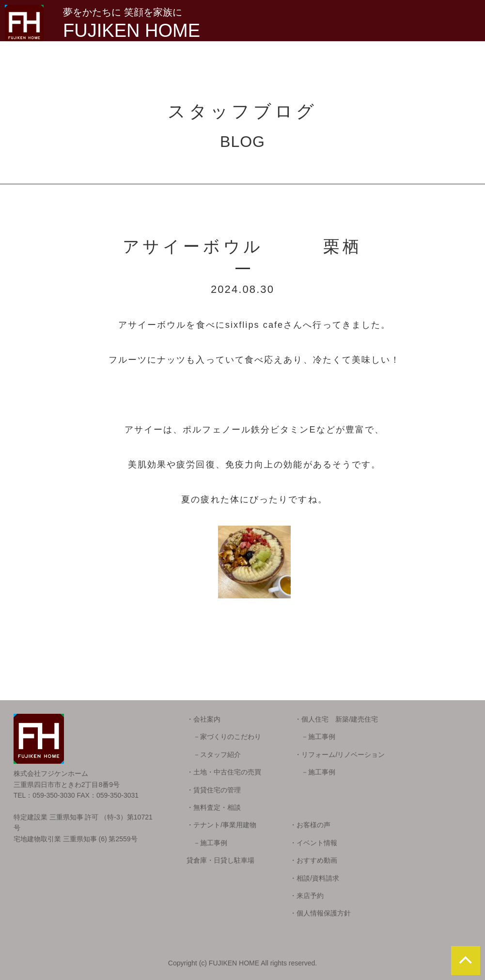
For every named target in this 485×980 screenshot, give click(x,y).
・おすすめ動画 (313, 860)
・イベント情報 (313, 843)
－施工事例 (315, 737)
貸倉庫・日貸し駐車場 (220, 860)
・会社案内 (203, 719)
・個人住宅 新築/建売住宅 (336, 719)
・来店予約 (307, 896)
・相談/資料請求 (314, 878)
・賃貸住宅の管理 (214, 790)
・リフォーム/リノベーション (340, 755)
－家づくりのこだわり (224, 737)
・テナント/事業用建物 (221, 825)
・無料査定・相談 (214, 807)
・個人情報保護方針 (320, 913)
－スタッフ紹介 (214, 755)
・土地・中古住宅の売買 (224, 772)
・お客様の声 (310, 825)
